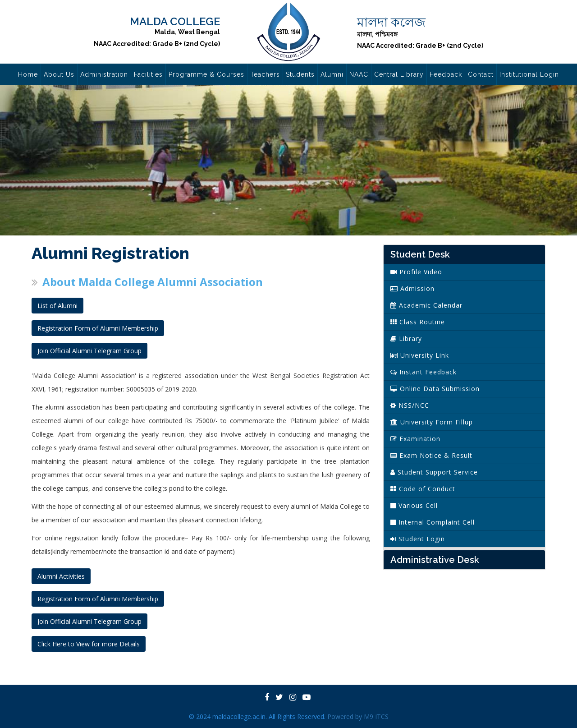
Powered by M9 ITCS (358, 716)
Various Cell (414, 505)
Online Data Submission (435, 389)
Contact (481, 74)
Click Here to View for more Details (89, 644)
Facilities (148, 74)
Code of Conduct (423, 489)
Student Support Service (434, 472)
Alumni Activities (61, 576)
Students (300, 74)
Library (406, 339)
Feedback (446, 74)
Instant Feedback (424, 372)
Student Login (418, 539)
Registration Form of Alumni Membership (98, 328)
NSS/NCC (410, 405)
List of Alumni (57, 306)
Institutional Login (529, 74)
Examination (415, 439)
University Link (420, 355)
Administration (104, 74)
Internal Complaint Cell (433, 522)
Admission (412, 288)
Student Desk (420, 254)
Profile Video (416, 272)
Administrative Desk (435, 560)
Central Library (399, 74)
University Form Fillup (432, 422)
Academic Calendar (426, 305)
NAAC (359, 74)
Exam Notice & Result (431, 455)
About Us (59, 74)
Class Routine (418, 322)
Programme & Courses (206, 74)
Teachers (265, 74)
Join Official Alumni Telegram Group (89, 351)
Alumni (332, 74)
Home (28, 74)
